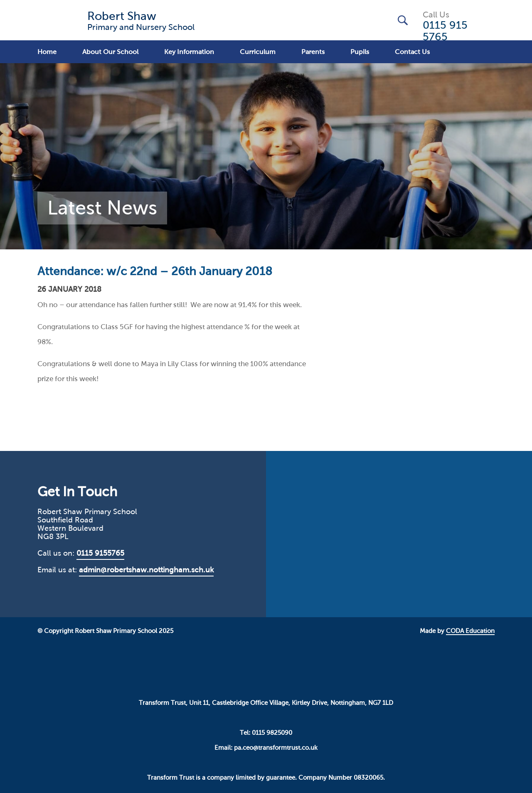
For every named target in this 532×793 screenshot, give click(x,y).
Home (47, 52)
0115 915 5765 (445, 31)
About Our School (110, 52)
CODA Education (470, 631)
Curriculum (258, 52)
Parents (313, 52)
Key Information (189, 52)
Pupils (360, 52)
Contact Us (412, 52)
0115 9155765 (100, 553)
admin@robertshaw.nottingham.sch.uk (146, 570)
